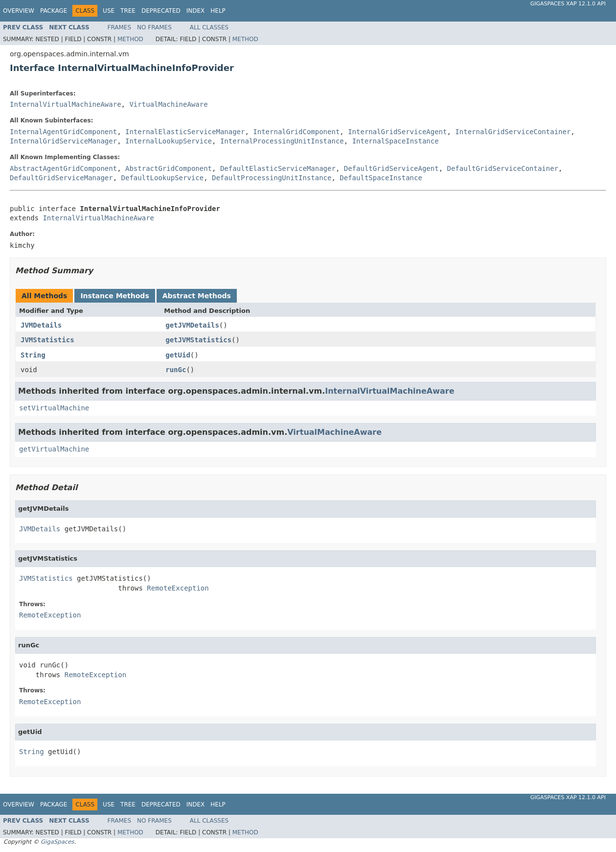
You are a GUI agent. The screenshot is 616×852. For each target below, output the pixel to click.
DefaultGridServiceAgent (391, 168)
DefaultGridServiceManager (61, 178)
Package (54, 11)
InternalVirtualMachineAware (66, 104)
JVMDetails (41, 325)
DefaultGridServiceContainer (503, 168)
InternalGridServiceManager (63, 141)
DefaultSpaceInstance (381, 178)
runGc (176, 370)
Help (218, 11)
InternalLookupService (169, 141)
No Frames (154, 27)
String (33, 355)
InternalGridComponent (296, 132)
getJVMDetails (192, 325)
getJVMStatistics (198, 340)
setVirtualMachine (54, 408)
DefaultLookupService (163, 178)
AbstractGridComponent (169, 168)
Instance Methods (114, 296)
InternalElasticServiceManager (185, 132)
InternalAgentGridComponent (63, 132)
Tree (128, 11)
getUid (178, 355)
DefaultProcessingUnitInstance (272, 178)
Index (196, 11)
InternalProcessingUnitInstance (282, 141)
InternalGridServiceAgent (397, 132)
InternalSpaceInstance (396, 141)
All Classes (209, 27)
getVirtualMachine (54, 449)
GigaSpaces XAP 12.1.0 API (568, 4)
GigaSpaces (57, 842)
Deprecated (161, 11)
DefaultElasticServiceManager (278, 168)
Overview (19, 11)
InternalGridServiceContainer (513, 132)
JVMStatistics (47, 340)
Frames (120, 27)
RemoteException (178, 588)
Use (109, 11)
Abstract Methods (197, 296)
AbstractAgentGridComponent (63, 168)
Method (130, 39)
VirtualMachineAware (168, 104)
